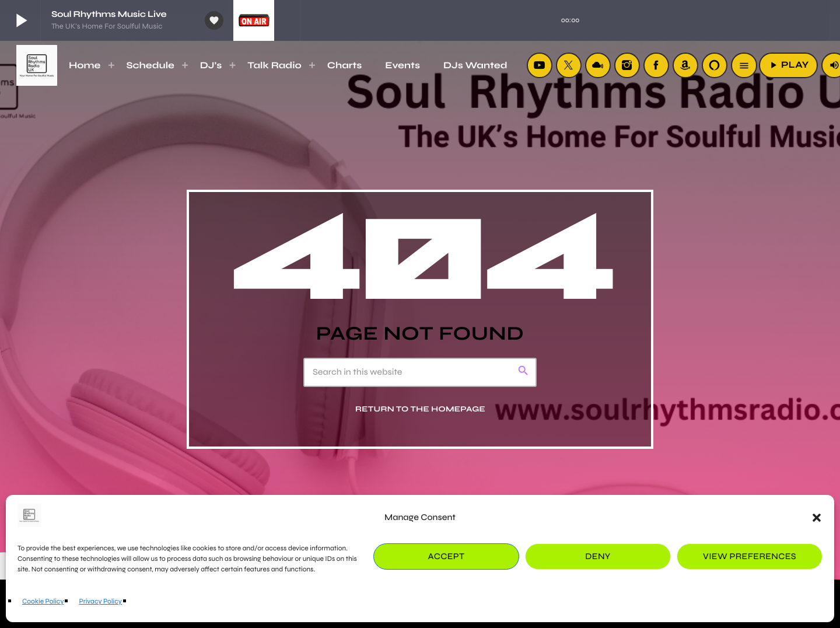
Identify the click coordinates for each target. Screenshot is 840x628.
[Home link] (37, 65)
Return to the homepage (420, 409)
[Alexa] (715, 65)
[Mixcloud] (598, 65)
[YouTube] (540, 65)
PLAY (788, 65)
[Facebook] (656, 65)
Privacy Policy (100, 602)
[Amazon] (685, 65)
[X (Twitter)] (569, 65)
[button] (817, 518)
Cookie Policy (43, 602)
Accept (447, 557)
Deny (598, 557)
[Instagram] (627, 65)
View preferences (750, 557)
